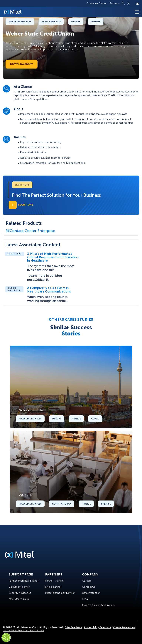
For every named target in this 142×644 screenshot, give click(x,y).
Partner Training (54, 581)
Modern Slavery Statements (98, 605)
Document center (19, 587)
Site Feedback (74, 627)
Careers (87, 581)
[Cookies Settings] (6, 638)
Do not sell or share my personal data (23, 630)
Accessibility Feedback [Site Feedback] (98, 627)
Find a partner (53, 587)
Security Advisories (20, 593)
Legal (85, 599)
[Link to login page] (128, 3)
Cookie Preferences (124, 627)
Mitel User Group (19, 599)
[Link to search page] (124, 3)
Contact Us (89, 587)
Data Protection (91, 593)
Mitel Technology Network (61, 593)
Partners (114, 3)
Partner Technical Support (24, 581)
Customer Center (97, 3)
